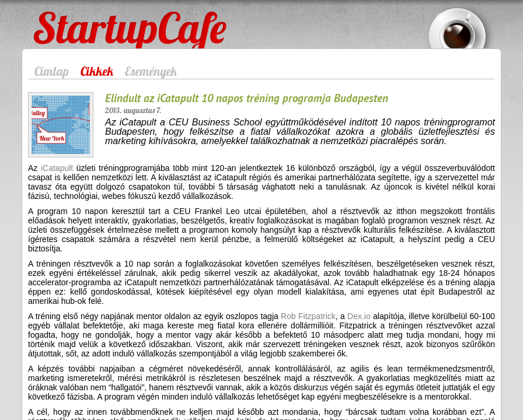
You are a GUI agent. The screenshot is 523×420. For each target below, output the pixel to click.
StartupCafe (55, 19)
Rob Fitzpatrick (308, 316)
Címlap (52, 71)
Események (151, 71)
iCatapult (57, 168)
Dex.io (359, 316)
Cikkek (97, 71)
